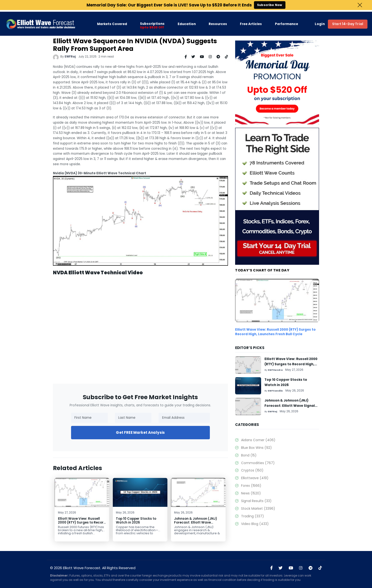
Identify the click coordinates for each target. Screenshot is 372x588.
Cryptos (252, 470)
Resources (218, 22)
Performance (287, 22)
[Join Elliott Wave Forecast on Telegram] (310, 568)
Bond (249, 455)
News (251, 493)
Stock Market (258, 509)
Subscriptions (152, 24)
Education (187, 22)
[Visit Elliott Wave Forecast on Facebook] (271, 568)
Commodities (258, 463)
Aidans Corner (258, 440)
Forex (251, 486)
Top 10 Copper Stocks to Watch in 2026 (136, 521)
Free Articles (251, 22)
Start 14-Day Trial (348, 22)
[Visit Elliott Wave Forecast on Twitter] (281, 568)
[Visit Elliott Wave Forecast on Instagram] (301, 568)
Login (320, 22)
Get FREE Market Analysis (140, 432)
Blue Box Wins (256, 448)
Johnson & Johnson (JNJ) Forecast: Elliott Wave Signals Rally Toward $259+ (198, 522)
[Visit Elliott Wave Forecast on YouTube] (291, 568)
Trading (253, 516)
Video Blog (255, 524)
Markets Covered (112, 22)
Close (360, 5)
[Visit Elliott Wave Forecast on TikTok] (320, 568)
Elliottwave (255, 478)
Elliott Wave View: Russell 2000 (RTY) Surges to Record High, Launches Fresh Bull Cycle (82, 524)
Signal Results (256, 501)
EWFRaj (70, 57)
